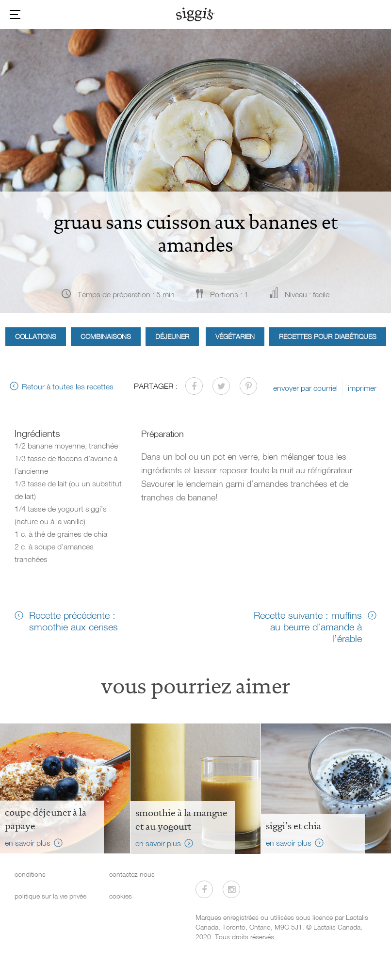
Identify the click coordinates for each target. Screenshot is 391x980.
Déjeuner (172, 336)
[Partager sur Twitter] (221, 386)
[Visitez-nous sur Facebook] (204, 889)
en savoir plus (28, 843)
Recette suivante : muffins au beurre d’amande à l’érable (308, 627)
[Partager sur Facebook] (194, 386)
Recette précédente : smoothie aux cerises (73, 621)
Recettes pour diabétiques (328, 336)
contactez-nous (132, 874)
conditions (30, 874)
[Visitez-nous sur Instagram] (231, 889)
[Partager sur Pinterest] (248, 386)
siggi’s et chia (293, 826)
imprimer (362, 388)
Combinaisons (106, 336)
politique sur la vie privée (50, 896)
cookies (121, 896)
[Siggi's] (196, 14)
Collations (36, 336)
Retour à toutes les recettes (68, 386)
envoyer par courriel (305, 388)
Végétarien (235, 336)
